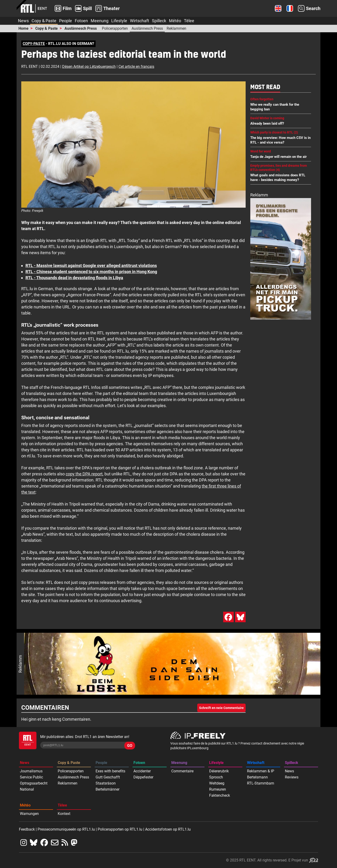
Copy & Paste (44, 21)
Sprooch (216, 777)
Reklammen (176, 28)
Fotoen (81, 21)
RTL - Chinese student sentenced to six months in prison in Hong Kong (91, 272)
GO (130, 746)
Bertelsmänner (108, 789)
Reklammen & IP (261, 771)
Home (23, 28)
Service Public (31, 777)
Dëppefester (143, 777)
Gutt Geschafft (108, 777)
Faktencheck (220, 795)
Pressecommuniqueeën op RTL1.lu (66, 829)
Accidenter (142, 771)
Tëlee (189, 21)
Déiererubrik (219, 771)
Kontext (64, 814)
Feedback (27, 829)
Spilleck (159, 21)
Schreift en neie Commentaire (221, 708)
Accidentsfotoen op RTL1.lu (168, 829)
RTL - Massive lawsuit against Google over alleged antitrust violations (91, 266)
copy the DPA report (84, 474)
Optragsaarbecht (34, 783)
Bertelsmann (257, 777)
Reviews (292, 777)
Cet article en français (136, 67)
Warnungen (29, 814)
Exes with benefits (110, 771)
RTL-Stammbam (261, 783)
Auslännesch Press (81, 28)
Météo (175, 21)
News (23, 21)
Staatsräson (106, 783)
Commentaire (182, 771)
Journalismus (31, 771)
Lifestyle (119, 21)
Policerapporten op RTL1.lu (120, 829)
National (27, 789)
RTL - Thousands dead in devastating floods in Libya (74, 278)
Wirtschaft (140, 21)
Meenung (100, 21)
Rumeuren (218, 789)
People (66, 21)
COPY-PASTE (34, 44)
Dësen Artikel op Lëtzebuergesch (89, 67)
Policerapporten (115, 28)
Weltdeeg (217, 783)
